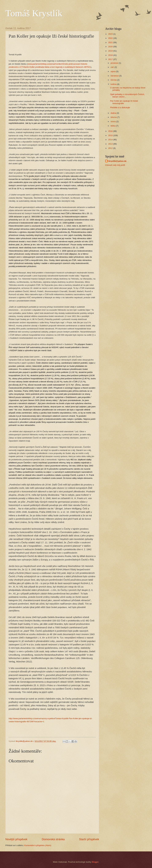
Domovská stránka (53, 839)
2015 (111, 135)
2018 (111, 55)
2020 (111, 47)
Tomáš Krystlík (34, 13)
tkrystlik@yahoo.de (117, 161)
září (112, 67)
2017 (111, 59)
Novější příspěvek (16, 839)
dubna (114, 113)
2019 (111, 51)
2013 (111, 144)
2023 (111, 34)
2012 (111, 148)
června (114, 80)
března (114, 117)
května (114, 84)
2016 (111, 131)
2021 (111, 42)
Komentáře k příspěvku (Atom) (38, 845)
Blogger (95, 862)
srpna (113, 71)
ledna (113, 126)
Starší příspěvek (89, 839)
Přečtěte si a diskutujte (120, 108)
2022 (111, 38)
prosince (115, 63)
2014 (111, 140)
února (113, 121)
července (115, 76)
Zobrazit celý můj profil (115, 165)
